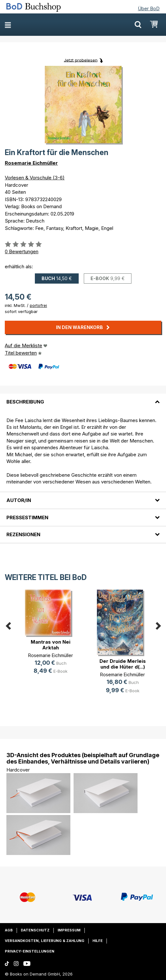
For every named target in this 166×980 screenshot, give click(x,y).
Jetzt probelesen (81, 60)
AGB (9, 930)
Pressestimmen (27, 517)
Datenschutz (35, 930)
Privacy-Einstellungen (30, 951)
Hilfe (98, 941)
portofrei (38, 305)
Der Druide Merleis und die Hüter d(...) (123, 664)
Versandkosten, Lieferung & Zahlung (45, 941)
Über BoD (149, 8)
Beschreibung (25, 402)
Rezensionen (23, 534)
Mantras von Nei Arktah (51, 645)
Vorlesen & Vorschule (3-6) (35, 178)
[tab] (83, 398)
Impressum (69, 930)
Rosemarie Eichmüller (31, 163)
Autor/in (19, 500)
